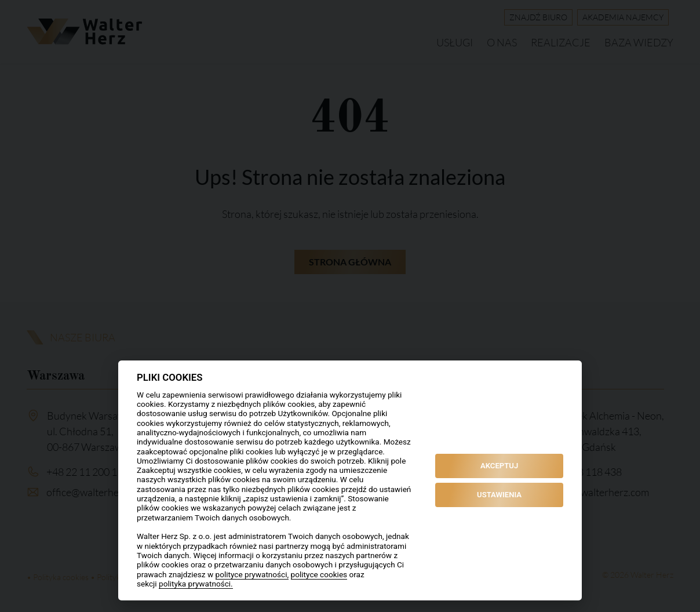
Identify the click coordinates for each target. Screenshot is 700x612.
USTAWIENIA (499, 495)
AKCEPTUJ (499, 466)
